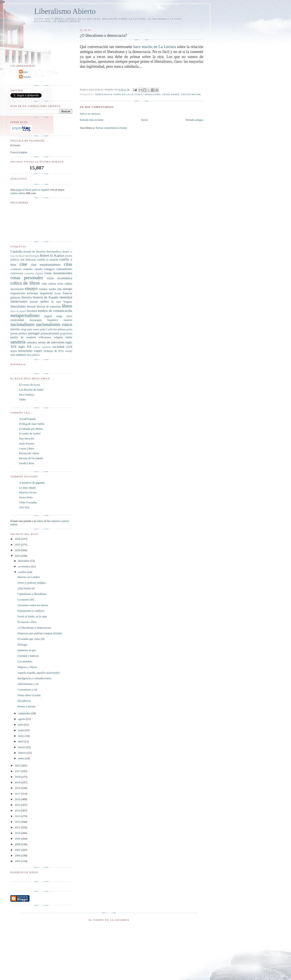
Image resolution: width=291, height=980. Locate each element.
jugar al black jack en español (33, 190)
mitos (69, 316)
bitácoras (31, 260)
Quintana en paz (26, 650)
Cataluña (16, 251)
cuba (44, 284)
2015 (18, 805)
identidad (66, 297)
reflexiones (45, 337)
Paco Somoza (27, 395)
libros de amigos (18, 311)
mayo (22, 736)
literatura (32, 311)
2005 (18, 861)
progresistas (66, 334)
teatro (14, 351)
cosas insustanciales (58, 273)
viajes (38, 351)
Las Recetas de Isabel (31, 390)
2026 (18, 539)
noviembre (25, 566)
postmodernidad (50, 333)
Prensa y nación (26, 706)
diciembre (24, 561)
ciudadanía (16, 269)
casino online (18, 193)
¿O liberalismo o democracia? (34, 628)
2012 (18, 822)
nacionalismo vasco (54, 324)
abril (21, 741)
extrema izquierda (40, 293)
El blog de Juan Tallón (32, 424)
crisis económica (59, 278)
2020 (18, 777)
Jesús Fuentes (27, 443)
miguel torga (53, 316)
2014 (18, 810)
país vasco (33, 329)
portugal (34, 333)
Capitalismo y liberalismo (32, 594)
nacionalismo (22, 324)
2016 (18, 799)
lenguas (68, 302)
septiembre (25, 713)
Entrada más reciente (92, 120)
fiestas (58, 294)
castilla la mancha (48, 260)
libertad (31, 307)
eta (59, 289)
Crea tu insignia (19, 152)
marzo (22, 747)
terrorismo (25, 351)
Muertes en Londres (29, 577)
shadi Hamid (171, 94)
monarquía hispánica (44, 320)
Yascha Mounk (191, 94)
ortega (24, 329)
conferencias (17, 273)
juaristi (34, 302)
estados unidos (48, 289)
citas (68, 264)
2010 (18, 833)
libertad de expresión (49, 307)
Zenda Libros (27, 463)
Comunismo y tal (27, 690)
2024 (18, 550)
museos (68, 320)
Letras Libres (27, 448)
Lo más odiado (27, 488)
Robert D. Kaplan (52, 255)
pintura (62, 329)
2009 (18, 839)
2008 (18, 844)
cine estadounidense (46, 265)
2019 (18, 782)
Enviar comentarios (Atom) (111, 128)
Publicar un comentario (90, 114)
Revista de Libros (29, 453)
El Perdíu (25, 77)
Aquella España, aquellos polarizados (38, 673)
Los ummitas (25, 661)
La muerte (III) (26, 599)
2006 (18, 855)
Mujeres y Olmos (27, 667)
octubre (23, 572)
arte (22, 260)
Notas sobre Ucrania (29, 695)
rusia (69, 337)
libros (67, 306)
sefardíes (32, 342)
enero (22, 758)
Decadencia (24, 701)
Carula (24, 72)
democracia (104, 94)
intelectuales (19, 301)
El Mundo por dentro (31, 429)
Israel (66, 252)
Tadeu (23, 399)
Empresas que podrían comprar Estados (40, 633)
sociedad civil (62, 347)
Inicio (145, 120)
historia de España (46, 297)
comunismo (64, 269)
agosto (22, 719)
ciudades (28, 269)
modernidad (17, 320)
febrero (23, 753)
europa (67, 289)
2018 (18, 788)
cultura (52, 284)
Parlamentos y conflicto (31, 611)
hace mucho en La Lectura (155, 47)
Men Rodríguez (32, 256)
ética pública (33, 355)
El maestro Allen (27, 622)
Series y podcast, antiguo (31, 583)
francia (67, 293)
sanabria (18, 342)
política (23, 333)
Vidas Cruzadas (28, 502)
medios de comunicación (55, 311)
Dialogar (22, 644)
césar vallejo (65, 284)
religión (58, 337)
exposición (18, 293)
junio (21, 730)
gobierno (15, 297)
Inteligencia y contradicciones (34, 678)
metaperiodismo (25, 315)
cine (24, 264)
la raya (56, 302)
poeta (69, 329)
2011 (18, 827)
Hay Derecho (27, 439)
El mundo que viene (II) (31, 639)
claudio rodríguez (45, 269)
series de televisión (51, 342)
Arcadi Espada (27, 419)
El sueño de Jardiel (30, 434)
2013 (18, 816)
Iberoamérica (54, 252)
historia (27, 297)
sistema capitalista (42, 347)
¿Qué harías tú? (26, 588)
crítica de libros (25, 283)
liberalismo (152, 94)
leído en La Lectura (128, 94)
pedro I (44, 329)
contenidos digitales (34, 273)
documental (17, 289)
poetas (14, 333)
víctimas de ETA (54, 351)
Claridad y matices (28, 656)
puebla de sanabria (23, 337)
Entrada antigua (194, 120)
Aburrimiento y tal (28, 684)
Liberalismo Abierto (65, 11)
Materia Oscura (28, 492)
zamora (21, 355)
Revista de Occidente (31, 458)
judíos (45, 301)
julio (21, 725)
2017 (18, 794)
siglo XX (25, 347)
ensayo (31, 288)
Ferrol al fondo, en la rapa (32, 616)
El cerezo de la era (29, 385)
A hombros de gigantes (32, 483)
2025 (18, 545)
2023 (18, 556)
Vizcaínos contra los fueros (33, 605)
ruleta (40, 521)
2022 (18, 765)
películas (53, 329)
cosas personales (27, 278)
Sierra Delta (26, 497)
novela (15, 329)
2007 (18, 850)
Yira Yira (24, 507)
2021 (18, 771)
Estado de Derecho (35, 252)
